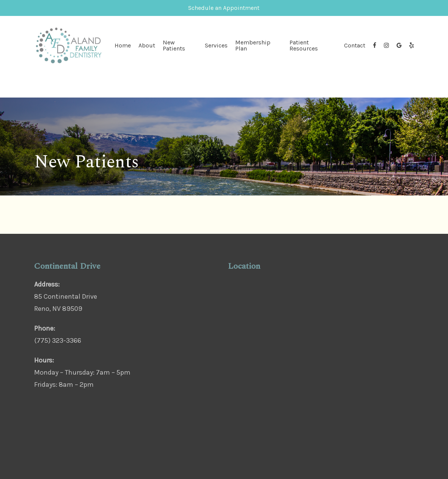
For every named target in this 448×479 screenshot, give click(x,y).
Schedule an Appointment (224, 8)
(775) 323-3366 (58, 340)
